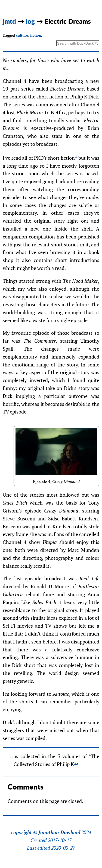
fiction (36, 35)
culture (22, 35)
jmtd (9, 21)
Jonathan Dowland (59, 832)
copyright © (24, 832)
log (30, 21)
